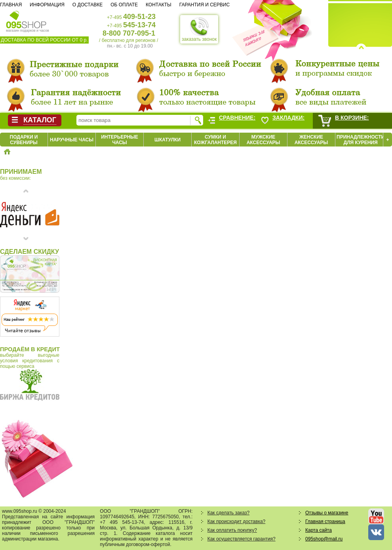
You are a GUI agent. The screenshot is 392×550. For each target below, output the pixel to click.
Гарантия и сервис (205, 5)
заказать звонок (199, 29)
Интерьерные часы (120, 140)
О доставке (88, 5)
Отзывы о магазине (327, 513)
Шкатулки (167, 140)
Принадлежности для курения (361, 140)
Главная (11, 5)
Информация (47, 5)
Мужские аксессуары (264, 140)
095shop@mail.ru (324, 539)
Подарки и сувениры (24, 140)
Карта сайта (319, 530)
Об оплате (124, 5)
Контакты (159, 5)
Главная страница (325, 521)
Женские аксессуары (311, 140)
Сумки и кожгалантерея (215, 140)
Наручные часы (72, 140)
